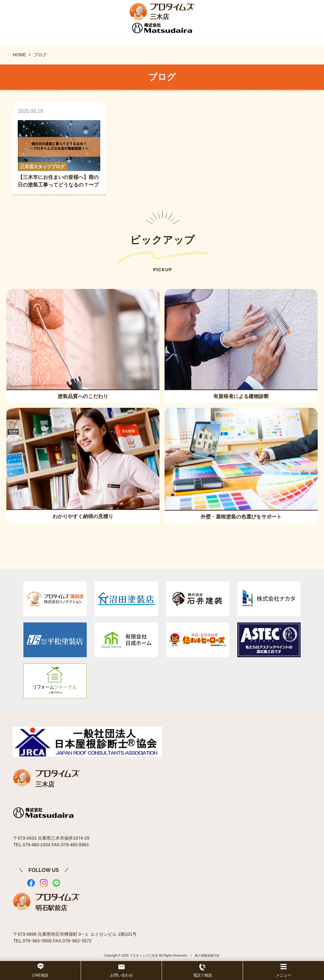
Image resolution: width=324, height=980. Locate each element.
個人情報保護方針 (207, 955)
